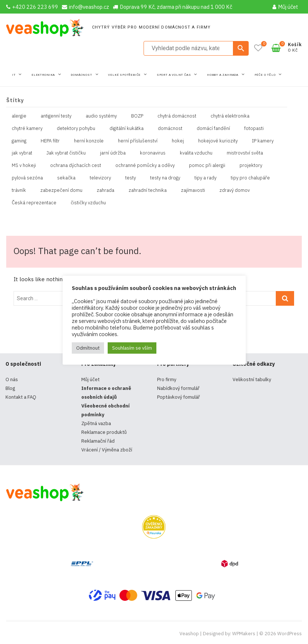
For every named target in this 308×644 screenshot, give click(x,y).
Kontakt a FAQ (21, 397)
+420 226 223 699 (32, 7)
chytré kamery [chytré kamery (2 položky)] (27, 128)
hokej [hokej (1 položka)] (178, 141)
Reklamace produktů (104, 432)
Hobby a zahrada (223, 75)
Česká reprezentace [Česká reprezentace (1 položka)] (34, 203)
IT (14, 75)
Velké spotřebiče (125, 75)
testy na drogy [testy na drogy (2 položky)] (165, 178)
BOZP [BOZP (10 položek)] (137, 116)
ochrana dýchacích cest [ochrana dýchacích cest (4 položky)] (76, 165)
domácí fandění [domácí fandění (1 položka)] (213, 128)
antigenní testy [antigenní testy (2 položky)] (56, 116)
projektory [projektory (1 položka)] (251, 165)
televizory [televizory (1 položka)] (100, 178)
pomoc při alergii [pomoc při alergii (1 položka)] (207, 165)
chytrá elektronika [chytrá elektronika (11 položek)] (230, 116)
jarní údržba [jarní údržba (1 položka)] (113, 153)
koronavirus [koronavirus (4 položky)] (153, 153)
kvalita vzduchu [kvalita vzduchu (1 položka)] (196, 153)
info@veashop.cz (86, 7)
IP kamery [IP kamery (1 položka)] (263, 141)
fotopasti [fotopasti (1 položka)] (254, 128)
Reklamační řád (98, 441)
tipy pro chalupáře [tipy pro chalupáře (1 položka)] (250, 178)
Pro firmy (167, 379)
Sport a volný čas (174, 75)
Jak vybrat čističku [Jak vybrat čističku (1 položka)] (66, 153)
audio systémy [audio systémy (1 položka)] (101, 116)
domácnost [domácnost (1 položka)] (170, 128)
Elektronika (44, 75)
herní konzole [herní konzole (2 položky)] (89, 141)
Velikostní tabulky (252, 379)
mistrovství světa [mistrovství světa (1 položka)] (245, 153)
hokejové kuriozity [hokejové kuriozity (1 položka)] (218, 141)
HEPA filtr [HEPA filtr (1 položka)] (50, 141)
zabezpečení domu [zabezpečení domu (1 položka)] (61, 190)
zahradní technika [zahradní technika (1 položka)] (148, 190)
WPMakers (244, 634)
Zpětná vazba (96, 423)
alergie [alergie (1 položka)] (19, 116)
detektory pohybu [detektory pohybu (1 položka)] (76, 128)
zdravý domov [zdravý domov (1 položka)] (235, 190)
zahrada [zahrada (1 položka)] (105, 190)
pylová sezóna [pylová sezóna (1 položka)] (27, 178)
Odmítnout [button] (88, 348)
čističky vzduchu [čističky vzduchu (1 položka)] (88, 203)
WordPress (290, 634)
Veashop (189, 634)
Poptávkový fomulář (179, 397)
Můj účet (285, 7)
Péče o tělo (266, 75)
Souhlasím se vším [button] (132, 348)
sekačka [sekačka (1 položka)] (66, 178)
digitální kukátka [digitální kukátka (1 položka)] (127, 128)
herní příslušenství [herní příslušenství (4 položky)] (138, 141)
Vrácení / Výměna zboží (107, 450)
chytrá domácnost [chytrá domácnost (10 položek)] (177, 116)
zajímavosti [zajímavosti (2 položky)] (193, 190)
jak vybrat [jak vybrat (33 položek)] (22, 153)
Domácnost (82, 75)
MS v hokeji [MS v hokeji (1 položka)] (24, 165)
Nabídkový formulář (178, 388)
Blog (10, 388)
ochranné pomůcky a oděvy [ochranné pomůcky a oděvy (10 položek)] (145, 165)
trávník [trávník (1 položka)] (19, 190)
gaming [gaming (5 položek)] (19, 141)
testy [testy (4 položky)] (131, 178)
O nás (12, 379)
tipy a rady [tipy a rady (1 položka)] (205, 178)
